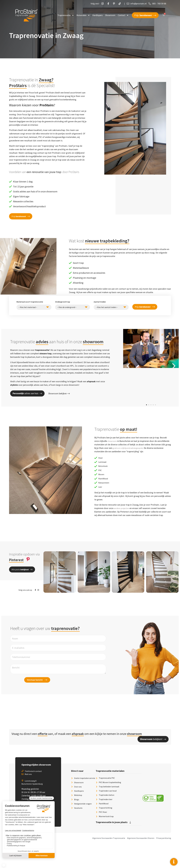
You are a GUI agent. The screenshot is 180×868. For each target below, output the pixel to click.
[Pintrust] (115, 4)
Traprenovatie (66, 15)
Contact (123, 15)
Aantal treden (100, 302)
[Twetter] (120, 4)
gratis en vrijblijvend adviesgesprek (129, 448)
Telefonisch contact (33, 793)
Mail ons (28, 795)
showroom (113, 441)
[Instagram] (103, 4)
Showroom (110, 15)
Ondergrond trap (63, 302)
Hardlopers (98, 15)
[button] (21, 216)
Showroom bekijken (59, 393)
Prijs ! (145, 15)
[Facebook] (109, 4)
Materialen (83, 15)
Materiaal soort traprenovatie (30, 302)
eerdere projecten (122, 514)
